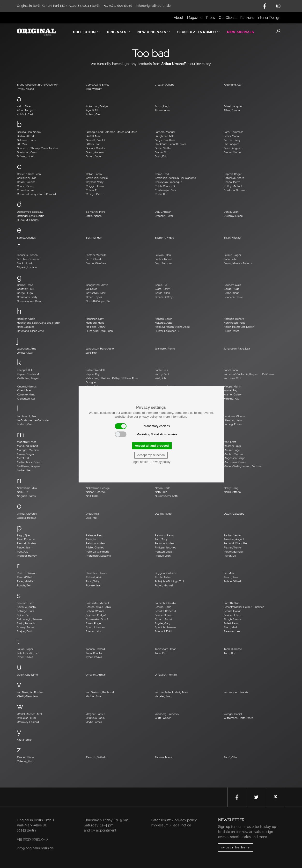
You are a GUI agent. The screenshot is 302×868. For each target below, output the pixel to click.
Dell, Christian (163, 212)
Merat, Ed (23, 458)
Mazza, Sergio (25, 454)
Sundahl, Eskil (163, 631)
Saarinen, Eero (26, 603)
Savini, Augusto (26, 607)
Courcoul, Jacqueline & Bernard (36, 194)
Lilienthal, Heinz (233, 420)
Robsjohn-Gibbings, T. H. (169, 581)
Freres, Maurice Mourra (238, 263)
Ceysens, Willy (95, 182)
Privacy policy (161, 462)
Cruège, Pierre (95, 194)
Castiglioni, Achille (97, 178)
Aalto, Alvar (24, 106)
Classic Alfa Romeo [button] (199, 32)
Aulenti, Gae (93, 114)
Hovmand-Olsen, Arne (30, 331)
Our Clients (228, 18)
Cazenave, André (234, 178)
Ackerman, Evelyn (97, 106)
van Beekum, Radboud (100, 692)
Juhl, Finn (91, 353)
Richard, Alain (94, 577)
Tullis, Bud (161, 653)
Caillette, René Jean (29, 174)
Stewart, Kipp (94, 631)
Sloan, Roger (94, 623)
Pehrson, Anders (96, 543)
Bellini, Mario (231, 136)
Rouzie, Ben (24, 585)
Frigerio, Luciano (27, 267)
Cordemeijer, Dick (165, 190)
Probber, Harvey (27, 556)
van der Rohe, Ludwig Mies (171, 692)
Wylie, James (94, 722)
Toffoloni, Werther (28, 653)
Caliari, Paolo (94, 174)
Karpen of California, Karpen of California (249, 374)
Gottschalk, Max (96, 293)
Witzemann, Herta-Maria (239, 718)
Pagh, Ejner (24, 535)
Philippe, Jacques (165, 547)
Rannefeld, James (96, 573)
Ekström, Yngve (164, 238)
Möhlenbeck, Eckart (29, 462)
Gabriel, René (25, 285)
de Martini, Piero (96, 212)
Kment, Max (24, 390)
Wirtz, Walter (163, 718)
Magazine (195, 18)
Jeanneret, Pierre (165, 349)
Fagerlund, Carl (233, 85)
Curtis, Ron (161, 194)
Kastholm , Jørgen (28, 378)
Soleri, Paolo (231, 623)
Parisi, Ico (92, 539)
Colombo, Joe (26, 190)
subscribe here (236, 847)
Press (211, 18)
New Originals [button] (154, 32)
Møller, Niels (24, 470)
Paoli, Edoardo (26, 539)
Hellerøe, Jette (164, 323)
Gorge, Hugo (232, 289)
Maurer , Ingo (232, 450)
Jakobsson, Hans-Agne (100, 349)
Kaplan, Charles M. (28, 374)
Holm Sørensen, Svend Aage (172, 327)
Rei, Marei (229, 573)
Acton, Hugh (162, 106)
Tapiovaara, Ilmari (166, 649)
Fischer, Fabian (163, 259)
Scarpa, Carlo (163, 607)
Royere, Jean (94, 585)
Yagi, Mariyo (24, 740)
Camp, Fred (162, 174)
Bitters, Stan (93, 144)
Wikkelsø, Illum (26, 718)
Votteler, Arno (163, 696)
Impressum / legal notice (171, 825)
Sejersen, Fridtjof (96, 615)
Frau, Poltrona (163, 263)
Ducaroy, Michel (233, 216)
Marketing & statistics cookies (146, 434)
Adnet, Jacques (233, 106)
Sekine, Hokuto (164, 615)
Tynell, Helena (25, 89)
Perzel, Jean (24, 547)
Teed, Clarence (233, 649)
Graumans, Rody (27, 297)
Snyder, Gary (162, 623)
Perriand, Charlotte (235, 543)
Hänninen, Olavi (95, 319)
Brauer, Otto (162, 152)
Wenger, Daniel (233, 714)
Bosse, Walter (163, 148)
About (179, 18)
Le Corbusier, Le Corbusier (33, 420)
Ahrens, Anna (162, 110)
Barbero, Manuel (165, 132)
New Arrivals (240, 32)
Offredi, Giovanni (27, 514)
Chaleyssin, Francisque (168, 182)
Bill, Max (22, 144)
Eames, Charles (26, 238)
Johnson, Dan (25, 353)
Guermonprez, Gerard (30, 301)
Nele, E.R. (22, 492)
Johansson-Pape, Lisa (237, 349)
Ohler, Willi (92, 514)
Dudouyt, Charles (28, 220)
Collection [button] (86, 32)
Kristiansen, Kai (26, 399)
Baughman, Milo (165, 136)
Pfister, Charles (95, 547)
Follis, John (230, 259)
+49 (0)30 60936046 (32, 839)
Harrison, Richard (234, 319)
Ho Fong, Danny (96, 327)
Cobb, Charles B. (165, 186)
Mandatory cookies (142, 426)
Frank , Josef (25, 263)
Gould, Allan (162, 293)
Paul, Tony (161, 539)
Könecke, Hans (26, 394)
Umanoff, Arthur (96, 675)
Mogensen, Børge (234, 458)
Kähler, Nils (161, 370)
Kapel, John (231, 370)
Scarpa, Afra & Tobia (98, 607)
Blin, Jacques (232, 144)
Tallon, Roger (25, 649)
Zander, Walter (26, 757)
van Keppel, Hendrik (236, 692)
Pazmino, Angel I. (234, 539)
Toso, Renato (94, 653)
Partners (247, 18)
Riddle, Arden (163, 577)
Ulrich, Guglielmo (27, 675)
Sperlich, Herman (165, 627)
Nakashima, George (98, 488)
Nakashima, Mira (27, 488)
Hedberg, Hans (95, 323)
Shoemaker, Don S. (97, 619)
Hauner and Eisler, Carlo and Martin (38, 323)
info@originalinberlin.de (153, 6)
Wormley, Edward (28, 722)
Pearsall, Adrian (26, 543)
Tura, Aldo (230, 653)
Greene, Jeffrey (164, 297)
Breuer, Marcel (232, 152)
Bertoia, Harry (232, 140)
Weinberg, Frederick (167, 714)
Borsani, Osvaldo (96, 148)
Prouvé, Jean (163, 556)
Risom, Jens (231, 577)
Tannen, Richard (95, 649)
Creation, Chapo (165, 85)
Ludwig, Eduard (233, 424)
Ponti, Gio (23, 552)
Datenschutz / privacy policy (174, 820)
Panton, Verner (232, 535)
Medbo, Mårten (233, 454)
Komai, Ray (230, 390)
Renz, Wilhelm (26, 577)
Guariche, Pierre (233, 297)
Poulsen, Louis (164, 552)
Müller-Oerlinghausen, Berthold (243, 466)
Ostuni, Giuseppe (234, 514)
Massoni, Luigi (232, 446)
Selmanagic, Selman (29, 619)
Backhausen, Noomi (29, 132)
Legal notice (140, 462)
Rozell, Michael (164, 585)
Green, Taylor (94, 297)
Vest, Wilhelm (94, 89)
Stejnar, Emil (24, 631)
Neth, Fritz (161, 492)
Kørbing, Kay (231, 399)
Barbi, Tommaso (234, 132)
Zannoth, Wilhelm (97, 757)
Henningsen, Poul (234, 323)
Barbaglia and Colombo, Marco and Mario (112, 132)
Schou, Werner (95, 611)
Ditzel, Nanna (94, 216)
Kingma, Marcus (27, 387)
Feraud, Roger (232, 255)
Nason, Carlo (163, 488)
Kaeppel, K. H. (25, 370)
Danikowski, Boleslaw (30, 212)
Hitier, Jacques (26, 327)
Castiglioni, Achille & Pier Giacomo (175, 178)
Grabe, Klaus (231, 293)
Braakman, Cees (27, 152)
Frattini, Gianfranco (97, 263)
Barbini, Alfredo (26, 136)
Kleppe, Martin (232, 387)
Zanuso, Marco (164, 757)
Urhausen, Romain (166, 675)
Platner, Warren (233, 547)
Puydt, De (230, 556)
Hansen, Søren (163, 319)
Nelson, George (95, 492)
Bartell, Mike (93, 136)
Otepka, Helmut (27, 518)
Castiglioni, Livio (27, 178)
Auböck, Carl (25, 114)
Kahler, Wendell (95, 370)
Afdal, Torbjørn (26, 110)
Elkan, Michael (232, 238)
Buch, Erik (161, 156)
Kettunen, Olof (232, 378)
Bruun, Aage (93, 156)
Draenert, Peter (164, 216)
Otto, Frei (91, 518)
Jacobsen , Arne (26, 349)
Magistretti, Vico (27, 442)
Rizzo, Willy (93, 581)
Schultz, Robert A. (166, 611)
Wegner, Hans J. (95, 714)
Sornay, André (25, 627)
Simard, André (163, 619)
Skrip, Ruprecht (26, 623)
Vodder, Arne (94, 696)
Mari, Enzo (230, 442)
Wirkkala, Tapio (95, 718)
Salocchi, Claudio (165, 603)
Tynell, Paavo (25, 657)
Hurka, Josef (231, 331)
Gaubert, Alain (232, 285)
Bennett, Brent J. (96, 140)
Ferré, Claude (94, 259)
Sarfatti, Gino (232, 603)
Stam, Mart (230, 627)
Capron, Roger (233, 174)
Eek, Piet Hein (94, 238)
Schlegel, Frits (25, 611)
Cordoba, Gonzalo (235, 190)
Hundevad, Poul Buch (99, 331)
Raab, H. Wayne (26, 573)
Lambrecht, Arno (27, 416)
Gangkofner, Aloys (97, 285)
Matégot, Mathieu (28, 450)
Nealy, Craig (231, 488)
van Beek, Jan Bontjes (30, 692)
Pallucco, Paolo (164, 535)
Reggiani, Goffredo (166, 573)
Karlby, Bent (162, 374)
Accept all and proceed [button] (152, 446)
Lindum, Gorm (26, 424)
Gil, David (92, 289)
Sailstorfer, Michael (97, 603)
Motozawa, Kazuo (235, 462)
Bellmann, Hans (26, 140)
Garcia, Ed (161, 285)
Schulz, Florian (232, 611)
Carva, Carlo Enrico (98, 85)
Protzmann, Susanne (98, 556)
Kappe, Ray (93, 374)
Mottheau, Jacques (29, 466)
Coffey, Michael (233, 186)
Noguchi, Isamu (26, 496)
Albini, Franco (232, 110)
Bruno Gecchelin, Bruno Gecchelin (38, 85)
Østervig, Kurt (25, 761)
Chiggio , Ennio (95, 186)
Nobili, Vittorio (232, 492)
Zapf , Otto (230, 757)
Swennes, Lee (232, 631)
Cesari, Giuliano (26, 182)
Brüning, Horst (26, 156)
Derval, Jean (231, 212)
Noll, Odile (92, 496)
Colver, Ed (92, 190)
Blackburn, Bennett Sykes (170, 144)
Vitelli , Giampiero (27, 696)
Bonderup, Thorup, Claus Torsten (37, 148)
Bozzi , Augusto (233, 148)
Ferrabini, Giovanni (28, 259)
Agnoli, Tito (93, 110)
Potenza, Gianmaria (97, 552)
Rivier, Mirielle (25, 581)
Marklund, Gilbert (28, 446)
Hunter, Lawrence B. (167, 331)
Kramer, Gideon (233, 394)
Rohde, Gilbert (232, 581)
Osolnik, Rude (163, 514)
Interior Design (269, 18)
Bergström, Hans (165, 140)
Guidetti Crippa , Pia (98, 301)
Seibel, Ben (24, 615)
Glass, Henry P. (164, 289)
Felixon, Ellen (163, 255)
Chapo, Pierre (232, 182)
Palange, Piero (95, 535)
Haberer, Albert (26, 319)
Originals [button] (119, 32)
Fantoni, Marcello (96, 255)
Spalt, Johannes (95, 627)
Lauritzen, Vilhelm (234, 416)
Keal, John (161, 378)
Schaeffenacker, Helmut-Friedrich (244, 607)
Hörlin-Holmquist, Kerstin (239, 327)
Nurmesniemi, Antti (166, 496)
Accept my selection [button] (151, 455)
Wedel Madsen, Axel (29, 714)
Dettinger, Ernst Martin (30, 216)
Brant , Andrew (95, 152)
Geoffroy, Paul (26, 289)
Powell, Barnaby (234, 552)
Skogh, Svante (232, 619)
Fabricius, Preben (27, 255)
